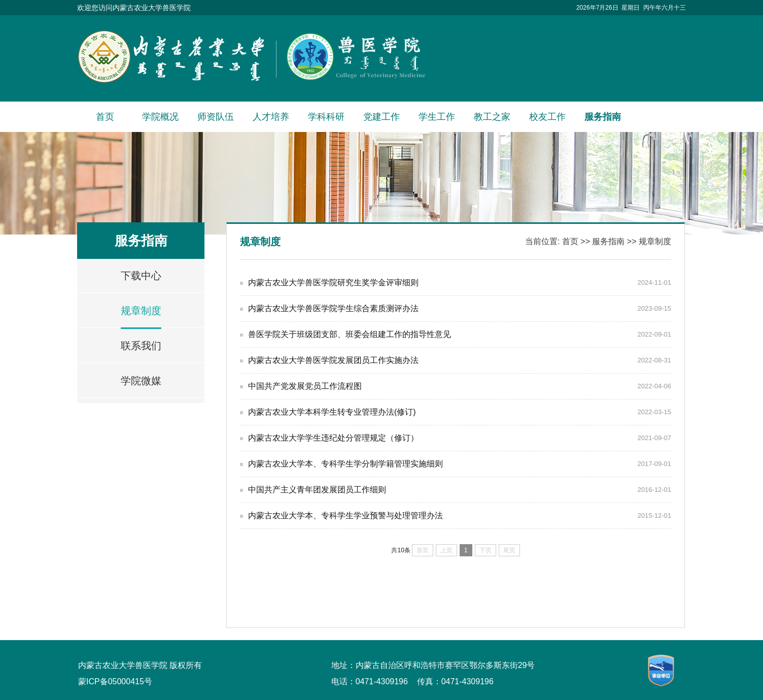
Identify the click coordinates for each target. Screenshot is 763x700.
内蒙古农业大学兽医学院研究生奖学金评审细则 (333, 282)
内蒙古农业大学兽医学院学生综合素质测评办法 (333, 308)
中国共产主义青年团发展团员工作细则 (317, 490)
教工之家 (492, 117)
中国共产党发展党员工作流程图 (305, 386)
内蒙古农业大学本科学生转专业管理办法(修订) (332, 412)
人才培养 (271, 117)
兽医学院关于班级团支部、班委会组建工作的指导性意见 (350, 334)
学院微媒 (141, 381)
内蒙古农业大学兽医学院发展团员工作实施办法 (333, 360)
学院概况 (160, 117)
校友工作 (547, 117)
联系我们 (141, 346)
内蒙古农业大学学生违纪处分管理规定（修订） (333, 438)
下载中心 (141, 276)
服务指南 (603, 117)
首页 (105, 117)
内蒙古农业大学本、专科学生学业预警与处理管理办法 (345, 515)
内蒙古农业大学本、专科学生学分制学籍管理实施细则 (345, 464)
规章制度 (141, 311)
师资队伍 (216, 117)
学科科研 (326, 117)
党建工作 (381, 117)
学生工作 (437, 117)
